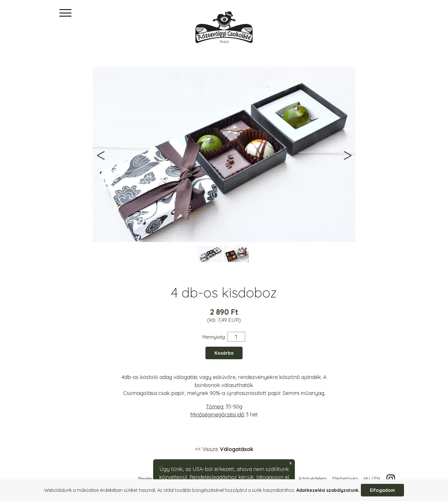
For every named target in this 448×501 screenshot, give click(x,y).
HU (367, 479)
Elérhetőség (345, 479)
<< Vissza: (224, 449)
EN (377, 479)
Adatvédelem (313, 479)
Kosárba (224, 353)
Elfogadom (382, 490)
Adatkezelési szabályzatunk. (328, 490)
